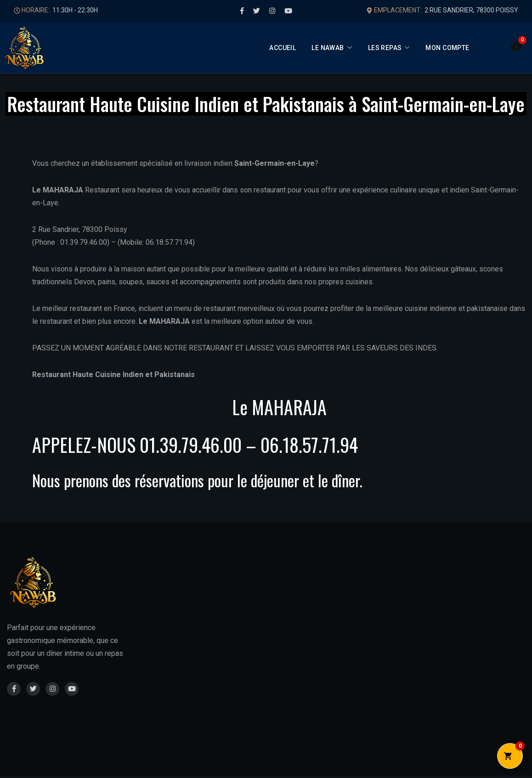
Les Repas (385, 48)
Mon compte (447, 48)
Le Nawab (328, 48)
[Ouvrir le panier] (516, 46)
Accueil (283, 48)
